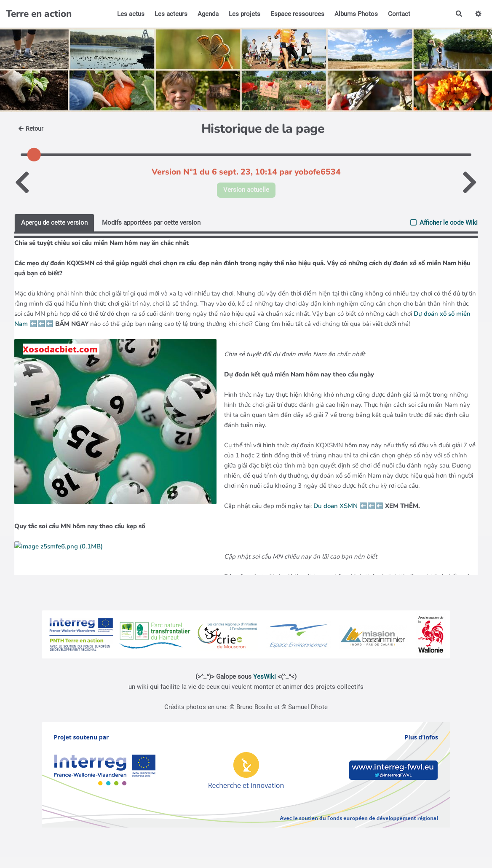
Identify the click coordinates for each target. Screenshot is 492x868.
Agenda (208, 14)
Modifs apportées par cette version (151, 223)
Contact (399, 14)
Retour (31, 129)
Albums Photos (356, 14)
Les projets (245, 14)
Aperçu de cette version (54, 223)
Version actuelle (246, 190)
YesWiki (265, 677)
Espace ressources (297, 14)
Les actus (131, 14)
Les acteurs (171, 14)
